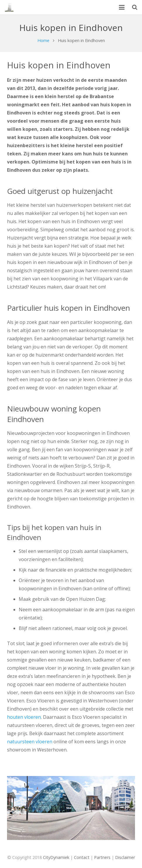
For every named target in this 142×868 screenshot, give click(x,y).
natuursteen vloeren (30, 742)
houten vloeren (24, 717)
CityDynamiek (56, 857)
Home (43, 40)
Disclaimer (125, 857)
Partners (102, 857)
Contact (82, 857)
